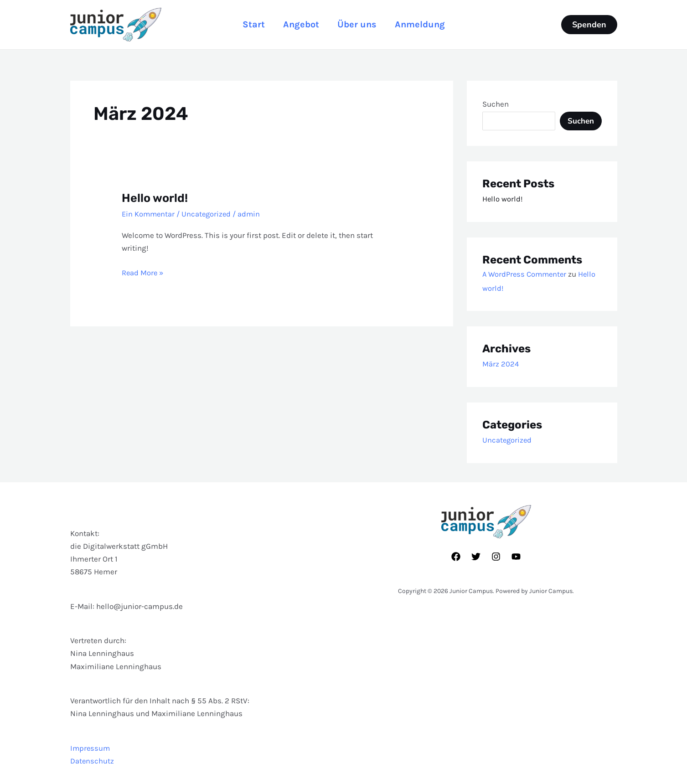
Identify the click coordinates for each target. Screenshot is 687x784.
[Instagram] (496, 557)
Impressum (91, 748)
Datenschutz (92, 761)
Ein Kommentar (149, 214)
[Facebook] (456, 557)
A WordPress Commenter (526, 274)
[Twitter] (476, 557)
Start (248, 24)
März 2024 (501, 364)
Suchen (496, 104)
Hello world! (155, 198)
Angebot (299, 24)
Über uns (359, 24)
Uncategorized (209, 214)
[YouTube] (516, 557)
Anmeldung (425, 24)
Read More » (143, 271)
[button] (589, 25)
